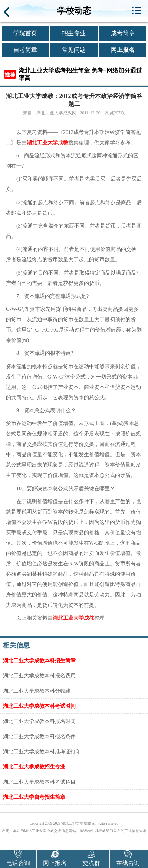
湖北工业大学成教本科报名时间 (39, 721)
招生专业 (74, 33)
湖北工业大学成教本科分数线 (37, 691)
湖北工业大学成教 (47, 143)
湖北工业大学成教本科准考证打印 (42, 751)
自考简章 (25, 50)
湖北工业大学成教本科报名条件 (39, 736)
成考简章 (123, 33)
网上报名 (123, 50)
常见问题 (74, 50)
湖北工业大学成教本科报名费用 (39, 676)
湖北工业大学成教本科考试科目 (39, 782)
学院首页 (25, 33)
